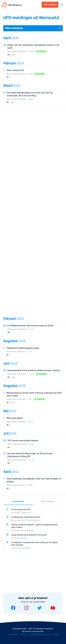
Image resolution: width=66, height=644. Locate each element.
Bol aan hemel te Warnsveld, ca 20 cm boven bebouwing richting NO (30, 455)
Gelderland (22, 51)
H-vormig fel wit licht (21, 509)
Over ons (24, 634)
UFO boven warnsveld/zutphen (23, 441)
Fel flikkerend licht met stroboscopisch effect (31, 326)
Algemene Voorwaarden (40, 634)
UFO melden (13, 634)
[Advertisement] (33, 209)
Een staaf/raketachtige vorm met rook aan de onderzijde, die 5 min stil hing (30, 94)
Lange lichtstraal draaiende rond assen (29, 535)
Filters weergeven (14, 28)
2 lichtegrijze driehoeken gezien (26, 517)
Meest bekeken (48, 502)
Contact (55, 634)
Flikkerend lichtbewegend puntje (23, 348)
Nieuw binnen (18, 502)
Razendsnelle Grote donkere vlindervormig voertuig (33, 370)
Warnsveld (12, 51)
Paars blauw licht (15, 70)
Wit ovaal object (15, 418)
